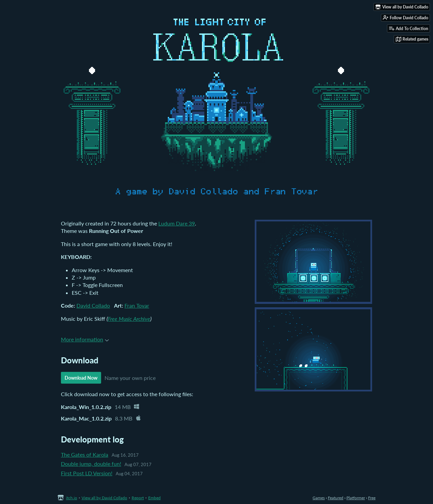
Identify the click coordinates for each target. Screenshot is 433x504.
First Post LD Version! (87, 473)
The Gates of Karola (85, 454)
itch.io (72, 498)
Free (372, 498)
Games (319, 498)
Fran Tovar (137, 305)
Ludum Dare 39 (177, 223)
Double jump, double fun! (91, 464)
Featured (336, 498)
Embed (154, 498)
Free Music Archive (129, 319)
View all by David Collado (104, 498)
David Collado (93, 305)
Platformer (356, 498)
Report (138, 498)
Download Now (81, 378)
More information (85, 339)
